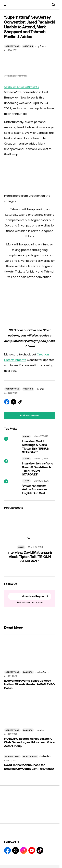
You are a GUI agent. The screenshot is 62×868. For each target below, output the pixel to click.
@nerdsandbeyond (34, 596)
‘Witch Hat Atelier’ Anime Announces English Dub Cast (35, 489)
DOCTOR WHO (30, 756)
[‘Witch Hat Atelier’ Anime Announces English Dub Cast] (12, 487)
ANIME (26, 436)
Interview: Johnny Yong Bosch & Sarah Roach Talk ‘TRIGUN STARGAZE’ (38, 469)
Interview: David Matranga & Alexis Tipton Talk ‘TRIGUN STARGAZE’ (36, 447)
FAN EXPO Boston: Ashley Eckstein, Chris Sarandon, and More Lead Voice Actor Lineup (29, 742)
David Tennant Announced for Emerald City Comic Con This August (29, 767)
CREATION (28, 46)
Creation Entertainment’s (22, 87)
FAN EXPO (28, 672)
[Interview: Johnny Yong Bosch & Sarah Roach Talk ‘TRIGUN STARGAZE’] (12, 467)
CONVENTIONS (12, 46)
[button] (6, 5)
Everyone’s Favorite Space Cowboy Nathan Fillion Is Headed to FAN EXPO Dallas (29, 684)
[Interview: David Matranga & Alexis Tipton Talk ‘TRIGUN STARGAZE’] (12, 444)
